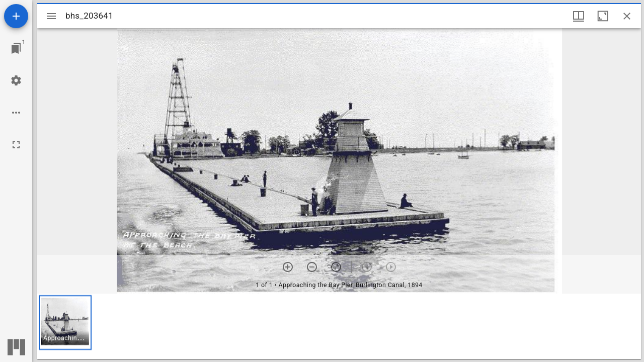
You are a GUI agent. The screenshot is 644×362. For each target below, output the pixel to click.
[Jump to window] (16, 48)
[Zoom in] (288, 267)
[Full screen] (16, 145)
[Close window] (627, 16)
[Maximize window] (603, 16)
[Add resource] (16, 16)
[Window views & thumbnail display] (579, 16)
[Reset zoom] (336, 267)
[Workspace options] (16, 113)
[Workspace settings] (16, 80)
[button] (65, 323)
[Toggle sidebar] (51, 16)
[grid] (339, 326)
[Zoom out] (312, 267)
